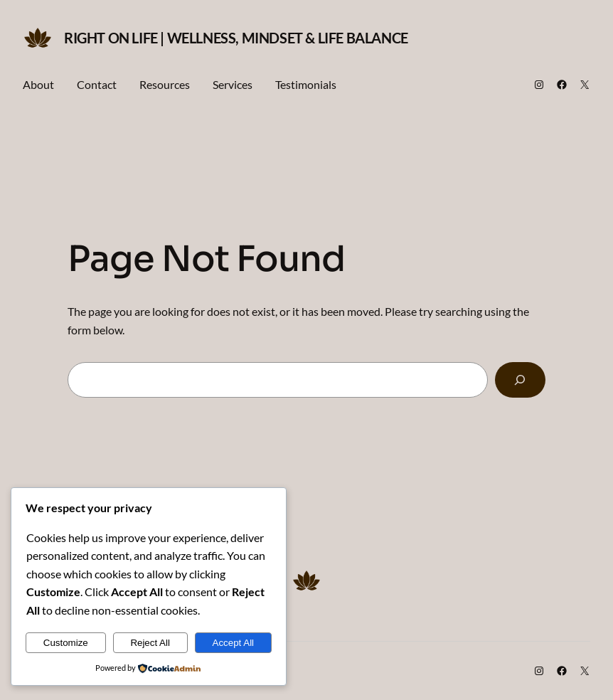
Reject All (150, 643)
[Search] (520, 380)
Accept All (234, 643)
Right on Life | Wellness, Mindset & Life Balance (236, 38)
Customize (66, 643)
